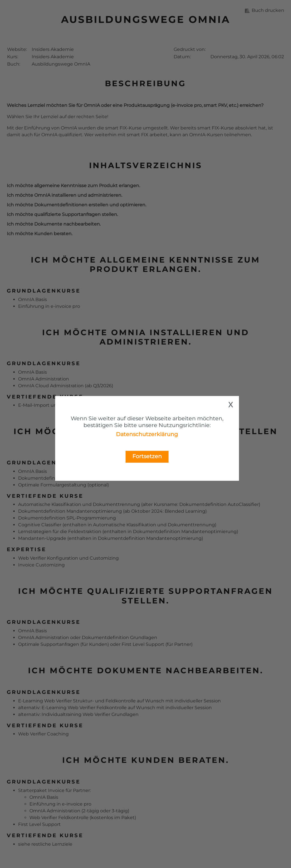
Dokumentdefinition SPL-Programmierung (67, 518)
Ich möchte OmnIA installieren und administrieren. (64, 195)
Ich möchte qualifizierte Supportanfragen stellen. (62, 214)
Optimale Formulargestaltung (52, 485)
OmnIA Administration (44, 379)
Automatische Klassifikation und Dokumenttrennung (79, 504)
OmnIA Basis (33, 299)
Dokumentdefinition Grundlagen (119, 638)
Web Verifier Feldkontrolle (97, 708)
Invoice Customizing (41, 565)
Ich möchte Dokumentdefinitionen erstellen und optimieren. (76, 205)
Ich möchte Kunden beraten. (40, 234)
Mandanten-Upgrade (42, 538)
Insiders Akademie (53, 49)
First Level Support (143, 644)
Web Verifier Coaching (43, 734)
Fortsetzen (147, 456)
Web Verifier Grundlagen (111, 714)
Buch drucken (265, 10)
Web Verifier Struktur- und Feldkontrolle (90, 701)
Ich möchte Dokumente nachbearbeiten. (54, 224)
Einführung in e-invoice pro (49, 306)
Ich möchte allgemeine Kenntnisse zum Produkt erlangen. (73, 186)
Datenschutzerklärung (147, 434)
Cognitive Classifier (40, 525)
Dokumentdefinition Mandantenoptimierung (70, 511)
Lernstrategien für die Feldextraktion (60, 532)
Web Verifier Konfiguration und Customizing (68, 558)
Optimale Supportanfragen (49, 644)
